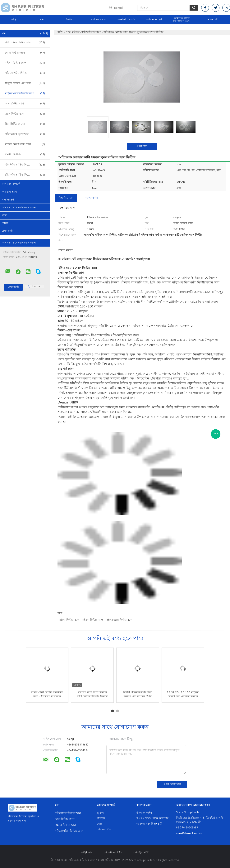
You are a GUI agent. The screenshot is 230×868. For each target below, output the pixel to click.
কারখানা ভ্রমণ (9, 192)
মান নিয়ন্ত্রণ (8, 200)
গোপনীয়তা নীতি (113, 853)
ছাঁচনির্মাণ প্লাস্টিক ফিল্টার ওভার (25, 175)
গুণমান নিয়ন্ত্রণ (154, 20)
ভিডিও (70, 20)
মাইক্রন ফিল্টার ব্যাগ (92, 620)
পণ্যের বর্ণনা (91, 198)
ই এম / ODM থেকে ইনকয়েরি (152, 818)
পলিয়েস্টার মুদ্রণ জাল (25, 134)
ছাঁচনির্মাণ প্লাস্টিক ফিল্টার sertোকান (25, 165)
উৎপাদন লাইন (144, 813)
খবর (4, 215)
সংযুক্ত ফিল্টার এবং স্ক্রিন (25, 83)
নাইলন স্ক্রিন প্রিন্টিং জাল (25, 144)
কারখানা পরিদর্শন (126, 20)
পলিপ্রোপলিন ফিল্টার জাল (25, 73)
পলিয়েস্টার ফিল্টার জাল (25, 43)
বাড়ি (14, 20)
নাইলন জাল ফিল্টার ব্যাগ (119, 620)
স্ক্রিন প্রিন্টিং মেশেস (25, 124)
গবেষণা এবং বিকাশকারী (149, 824)
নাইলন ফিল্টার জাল (25, 63)
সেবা (99, 824)
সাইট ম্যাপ (87, 853)
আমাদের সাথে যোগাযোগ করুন (182, 20)
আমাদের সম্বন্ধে (98, 20)
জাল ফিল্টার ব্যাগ (25, 104)
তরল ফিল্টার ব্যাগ (25, 114)
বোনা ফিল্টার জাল (25, 53)
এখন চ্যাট (213, 20)
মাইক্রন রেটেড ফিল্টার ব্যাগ (25, 94)
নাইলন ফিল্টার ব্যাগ (69, 620)
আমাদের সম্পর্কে (11, 184)
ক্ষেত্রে (5, 223)
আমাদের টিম (104, 830)
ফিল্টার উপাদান (25, 155)
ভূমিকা (100, 813)
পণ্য (42, 20)
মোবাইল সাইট (141, 853)
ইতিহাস (101, 818)
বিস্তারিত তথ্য (66, 198)
